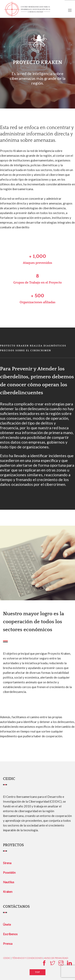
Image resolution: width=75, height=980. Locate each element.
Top (38, 972)
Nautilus (9, 882)
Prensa (8, 944)
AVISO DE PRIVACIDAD (56, 958)
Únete (7, 924)
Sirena (7, 863)
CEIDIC (7, 958)
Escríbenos (10, 934)
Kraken (8, 892)
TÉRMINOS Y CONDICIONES (27, 958)
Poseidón (9, 872)
